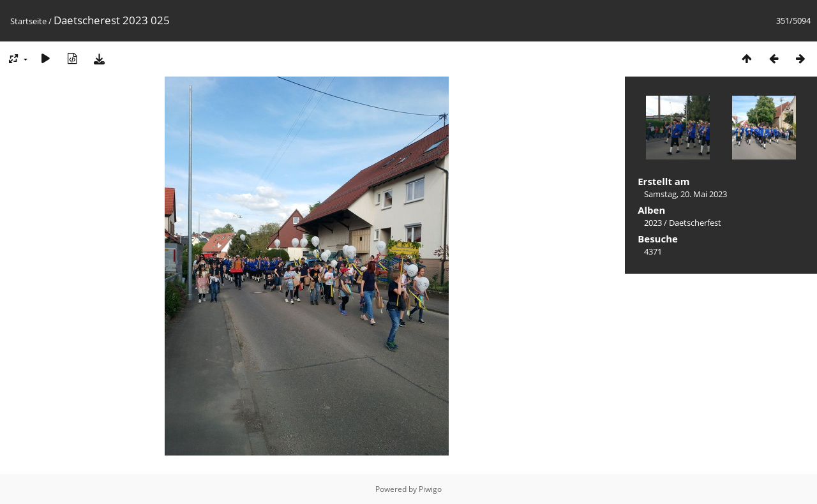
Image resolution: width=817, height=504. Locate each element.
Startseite (28, 21)
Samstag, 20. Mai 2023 (686, 194)
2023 (653, 223)
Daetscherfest (695, 223)
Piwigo (430, 489)
